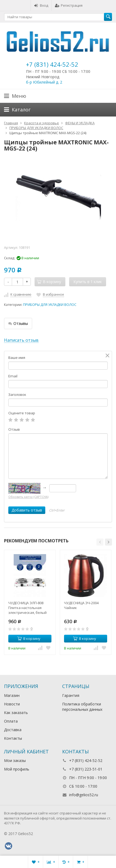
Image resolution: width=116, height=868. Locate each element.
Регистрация (69, 5)
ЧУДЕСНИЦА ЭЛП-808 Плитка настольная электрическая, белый (27, 608)
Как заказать (16, 713)
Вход (41, 5)
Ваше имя (17, 358)
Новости (12, 704)
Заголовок (17, 394)
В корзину (29, 638)
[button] (100, 542)
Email (13, 376)
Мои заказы (15, 760)
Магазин (12, 695)
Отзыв (14, 429)
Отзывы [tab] (18, 323)
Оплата (11, 721)
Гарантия (71, 695)
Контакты (13, 738)
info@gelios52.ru (84, 795)
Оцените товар (22, 413)
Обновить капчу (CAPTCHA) (28, 497)
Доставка (13, 730)
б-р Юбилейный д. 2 (44, 82)
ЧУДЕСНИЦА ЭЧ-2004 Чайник (81, 605)
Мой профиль (17, 769)
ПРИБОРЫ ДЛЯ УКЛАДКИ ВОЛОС (50, 305)
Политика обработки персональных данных (82, 707)
